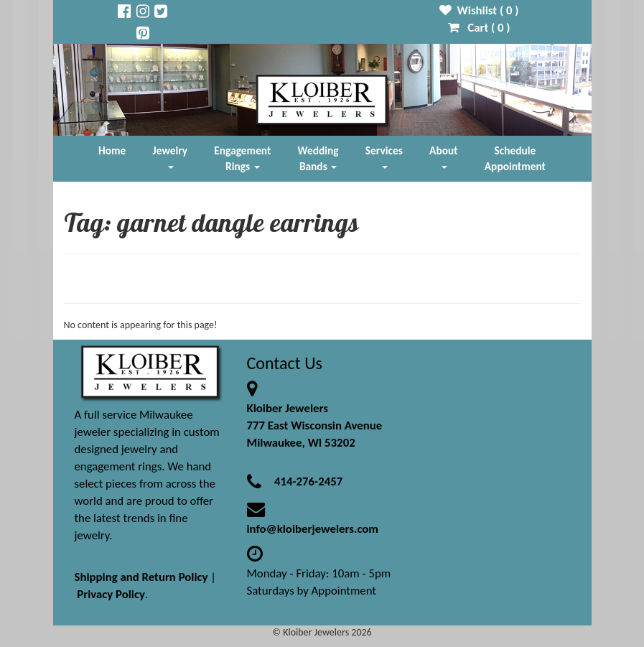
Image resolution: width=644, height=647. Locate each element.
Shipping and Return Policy (141, 577)
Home (112, 150)
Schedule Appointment (515, 158)
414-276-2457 (308, 481)
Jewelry (170, 156)
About (443, 156)
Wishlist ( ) (479, 10)
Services (384, 156)
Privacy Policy (111, 594)
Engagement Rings (242, 158)
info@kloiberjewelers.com (313, 529)
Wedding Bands (318, 158)
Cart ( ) (479, 28)
